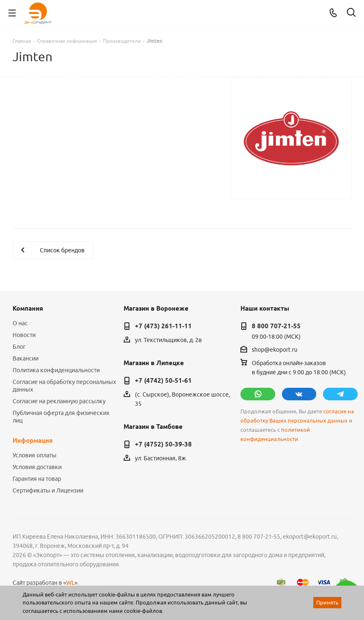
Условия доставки (37, 467)
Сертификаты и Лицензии (48, 490)
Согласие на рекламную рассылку (59, 401)
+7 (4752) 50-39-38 (163, 444)
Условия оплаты (35, 455)
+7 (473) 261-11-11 (163, 326)
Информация (33, 441)
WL (70, 583)
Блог (19, 347)
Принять (327, 602)
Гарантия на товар (37, 479)
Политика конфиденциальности (56, 370)
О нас (20, 323)
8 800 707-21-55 (276, 326)
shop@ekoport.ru (275, 350)
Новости (24, 335)
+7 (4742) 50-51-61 (163, 381)
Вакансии (26, 358)
